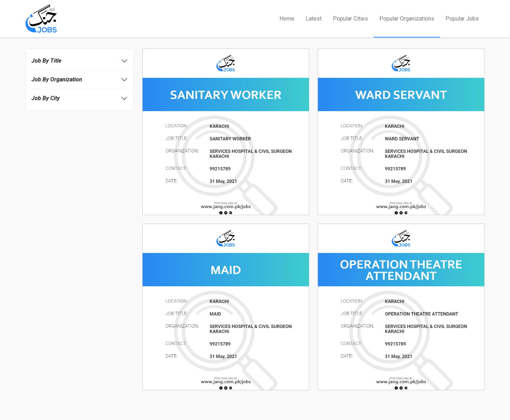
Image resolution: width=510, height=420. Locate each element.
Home (287, 19)
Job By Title (46, 61)
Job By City (46, 98)
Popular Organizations (407, 19)
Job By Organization (57, 79)
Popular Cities (350, 19)
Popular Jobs (462, 19)
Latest (314, 19)
